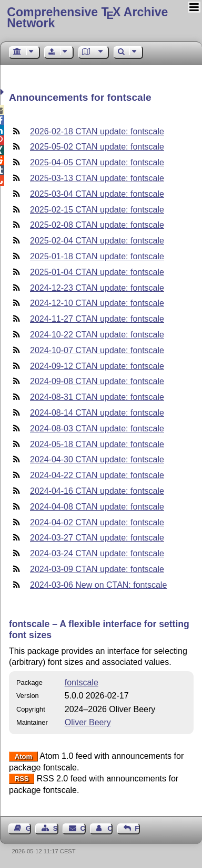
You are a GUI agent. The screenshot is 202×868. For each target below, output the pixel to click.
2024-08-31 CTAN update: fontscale (97, 397)
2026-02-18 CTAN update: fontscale (97, 131)
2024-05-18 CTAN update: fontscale (97, 444)
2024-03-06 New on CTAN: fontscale (98, 585)
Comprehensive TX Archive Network (87, 18)
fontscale (82, 682)
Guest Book (28, 828)
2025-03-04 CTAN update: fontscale (97, 194)
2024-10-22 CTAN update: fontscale (97, 335)
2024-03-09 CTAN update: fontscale (97, 569)
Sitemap (56, 828)
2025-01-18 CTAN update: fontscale (97, 256)
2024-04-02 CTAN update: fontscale (97, 522)
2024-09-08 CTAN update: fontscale (97, 381)
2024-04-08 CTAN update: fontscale (97, 507)
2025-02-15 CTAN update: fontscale (97, 210)
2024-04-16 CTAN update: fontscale (97, 491)
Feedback (137, 828)
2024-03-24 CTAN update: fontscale (97, 553)
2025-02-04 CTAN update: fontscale (97, 241)
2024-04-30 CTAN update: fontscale (97, 459)
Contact (83, 828)
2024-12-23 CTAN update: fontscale (97, 288)
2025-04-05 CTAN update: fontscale (97, 162)
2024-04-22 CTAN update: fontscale (97, 475)
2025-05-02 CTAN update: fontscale (97, 147)
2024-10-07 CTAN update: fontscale (97, 350)
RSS (22, 779)
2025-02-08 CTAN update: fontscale (97, 225)
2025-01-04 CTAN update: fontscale (97, 272)
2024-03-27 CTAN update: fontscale (97, 538)
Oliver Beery (88, 722)
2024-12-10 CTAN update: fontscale (97, 303)
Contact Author (110, 828)
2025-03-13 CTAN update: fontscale (97, 178)
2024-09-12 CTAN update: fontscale (97, 366)
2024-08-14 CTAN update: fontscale (97, 413)
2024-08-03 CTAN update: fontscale (97, 428)
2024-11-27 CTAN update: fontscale (97, 319)
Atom (23, 756)
